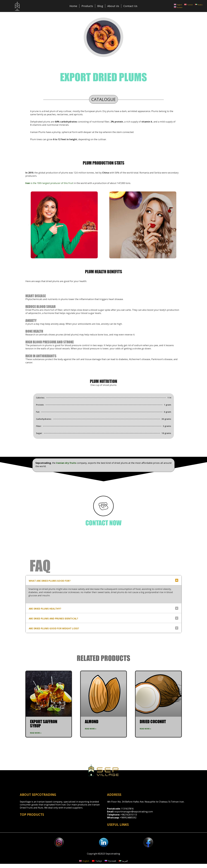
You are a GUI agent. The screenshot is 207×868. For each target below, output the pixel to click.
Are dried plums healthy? (45, 609)
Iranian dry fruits (67, 463)
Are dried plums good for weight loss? (54, 628)
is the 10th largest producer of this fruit (49, 183)
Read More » (36, 733)
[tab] (104, 580)
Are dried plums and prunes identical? (53, 618)
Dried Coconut (153, 721)
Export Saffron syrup (44, 724)
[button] (29, 225)
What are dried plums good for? (50, 581)
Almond (92, 721)
